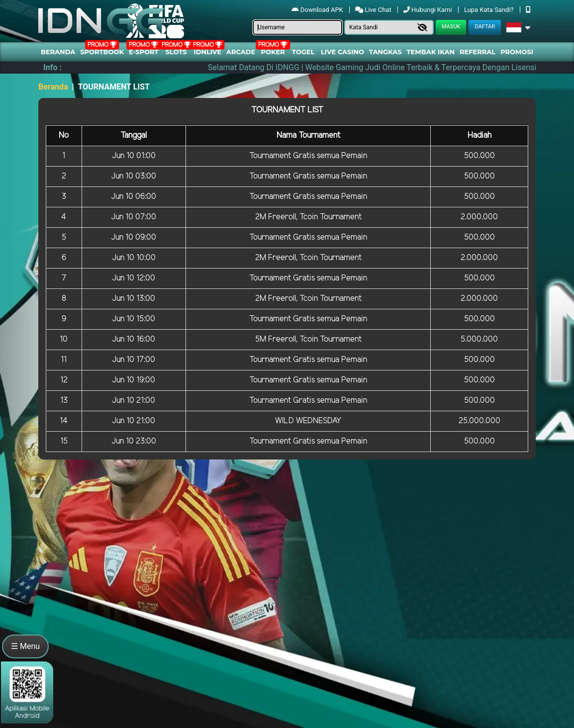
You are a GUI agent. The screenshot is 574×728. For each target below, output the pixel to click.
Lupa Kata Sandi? (490, 10)
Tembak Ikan (431, 52)
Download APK (318, 10)
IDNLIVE (207, 52)
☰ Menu (25, 646)
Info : (52, 67)
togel (303, 52)
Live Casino (342, 52)
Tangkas (385, 52)
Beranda (58, 52)
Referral (478, 52)
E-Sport (144, 52)
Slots (176, 52)
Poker (273, 52)
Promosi (517, 52)
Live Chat (373, 10)
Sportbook (102, 52)
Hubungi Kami (429, 10)
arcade (241, 52)
